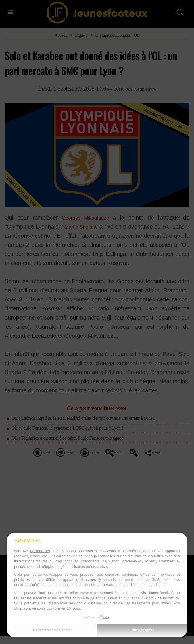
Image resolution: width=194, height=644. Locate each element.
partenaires (40, 551)
